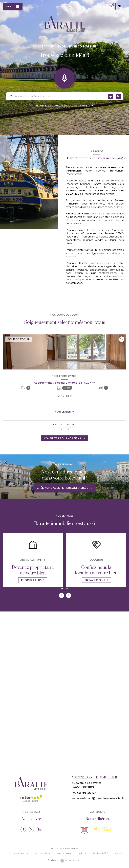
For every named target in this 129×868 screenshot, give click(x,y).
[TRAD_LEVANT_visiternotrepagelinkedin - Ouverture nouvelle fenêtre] (39, 829)
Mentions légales (64, 853)
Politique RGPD (100, 853)
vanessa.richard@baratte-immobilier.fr (98, 798)
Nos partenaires (42, 853)
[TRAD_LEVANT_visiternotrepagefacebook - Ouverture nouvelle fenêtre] (23, 829)
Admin (82, 853)
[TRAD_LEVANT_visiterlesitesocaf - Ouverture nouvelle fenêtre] (103, 829)
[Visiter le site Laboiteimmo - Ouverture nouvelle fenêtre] (70, 861)
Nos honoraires (21, 853)
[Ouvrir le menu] (13, 7)
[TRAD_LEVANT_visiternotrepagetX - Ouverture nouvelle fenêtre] (31, 829)
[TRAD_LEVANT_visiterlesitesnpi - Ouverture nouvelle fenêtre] (84, 830)
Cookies (119, 853)
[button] (69, 429)
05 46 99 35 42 (84, 793)
